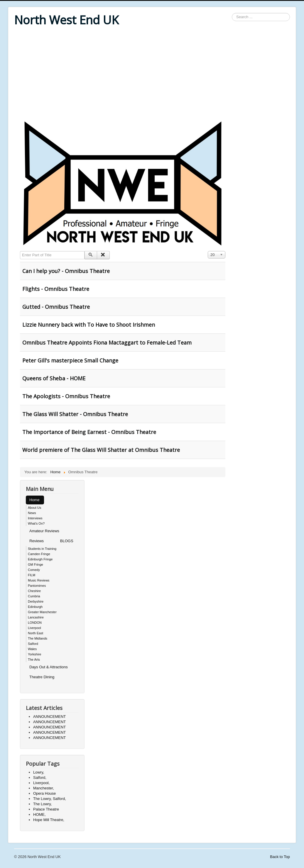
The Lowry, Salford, (50, 799)
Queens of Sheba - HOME (54, 378)
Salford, (40, 778)
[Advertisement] (152, 74)
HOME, (39, 814)
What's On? (36, 523)
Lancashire (36, 617)
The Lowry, (42, 804)
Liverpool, (41, 783)
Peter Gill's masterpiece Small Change (70, 360)
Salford (33, 644)
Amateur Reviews (44, 531)
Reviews (37, 541)
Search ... (232, 13)
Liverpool (34, 628)
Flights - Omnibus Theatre (56, 289)
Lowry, (39, 772)
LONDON (35, 623)
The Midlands (38, 638)
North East (36, 633)
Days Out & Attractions (49, 667)
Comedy (34, 570)
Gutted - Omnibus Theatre (56, 307)
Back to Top (280, 857)
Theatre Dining (42, 677)
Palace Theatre (46, 809)
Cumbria (34, 596)
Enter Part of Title (20, 251)
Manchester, (44, 788)
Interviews (35, 518)
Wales (32, 649)
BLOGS (67, 541)
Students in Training (42, 549)
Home (34, 500)
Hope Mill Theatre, (49, 820)
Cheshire (34, 591)
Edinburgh (35, 607)
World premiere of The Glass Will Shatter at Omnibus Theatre (101, 450)
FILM (32, 575)
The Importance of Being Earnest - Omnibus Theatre (89, 432)
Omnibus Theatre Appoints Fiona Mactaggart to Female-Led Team (107, 343)
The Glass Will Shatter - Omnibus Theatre (75, 414)
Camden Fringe (39, 554)
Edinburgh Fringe (40, 559)
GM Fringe (36, 564)
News (32, 513)
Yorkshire (34, 654)
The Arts (34, 660)
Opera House (44, 793)
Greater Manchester (42, 612)
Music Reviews (39, 580)
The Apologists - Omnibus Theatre (66, 396)
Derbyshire (36, 601)
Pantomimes (37, 586)
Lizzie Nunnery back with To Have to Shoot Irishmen (89, 325)
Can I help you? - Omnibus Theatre (66, 271)
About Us (34, 508)
